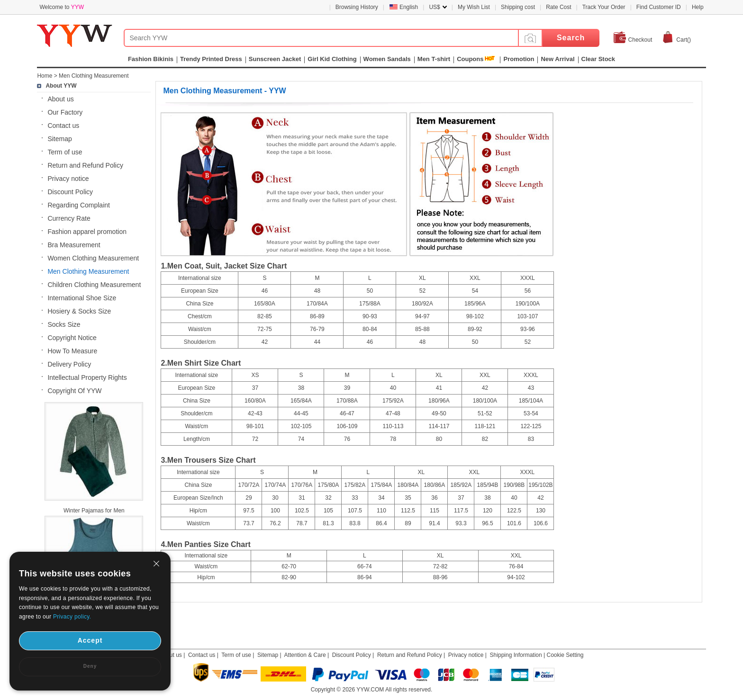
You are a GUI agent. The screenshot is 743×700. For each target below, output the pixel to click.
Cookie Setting (565, 655)
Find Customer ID (659, 7)
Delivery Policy (69, 364)
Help (698, 7)
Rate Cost (558, 7)
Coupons (470, 59)
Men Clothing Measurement (94, 76)
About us (60, 99)
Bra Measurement (74, 245)
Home (45, 76)
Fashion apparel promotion (87, 232)
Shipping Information (516, 655)
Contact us (63, 126)
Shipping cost (518, 7)
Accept (90, 640)
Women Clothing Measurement (93, 258)
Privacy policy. (72, 617)
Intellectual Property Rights (87, 377)
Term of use (65, 152)
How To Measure (72, 351)
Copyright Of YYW (74, 391)
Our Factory (65, 112)
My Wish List (474, 7)
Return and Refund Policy (85, 165)
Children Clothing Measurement (94, 285)
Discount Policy (70, 192)
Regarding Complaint (79, 205)
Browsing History (357, 7)
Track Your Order (604, 7)
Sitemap (59, 139)
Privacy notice (68, 179)
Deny (90, 666)
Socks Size (64, 324)
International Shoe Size (82, 298)
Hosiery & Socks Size (79, 311)
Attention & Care (305, 655)
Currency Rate (69, 218)
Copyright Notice (72, 338)
